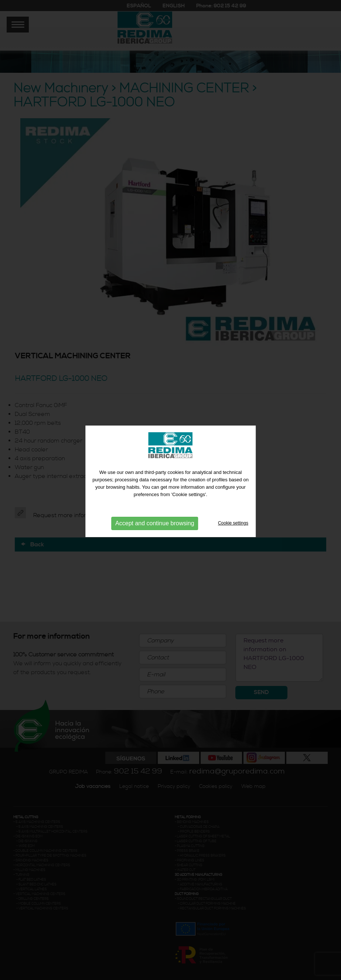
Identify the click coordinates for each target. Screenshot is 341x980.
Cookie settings (233, 520)
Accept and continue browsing (155, 520)
